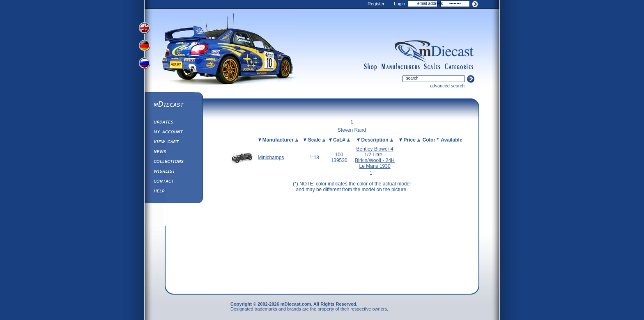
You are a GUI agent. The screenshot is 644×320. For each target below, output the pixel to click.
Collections (173, 162)
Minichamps (271, 158)
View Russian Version (145, 65)
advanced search (447, 86)
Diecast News (173, 153)
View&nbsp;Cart (173, 143)
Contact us (173, 182)
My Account (173, 133)
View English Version (145, 28)
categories (459, 67)
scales (432, 67)
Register (376, 4)
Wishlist (173, 172)
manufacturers (400, 67)
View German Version (145, 46)
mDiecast (173, 105)
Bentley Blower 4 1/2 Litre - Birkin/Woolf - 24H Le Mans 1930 (375, 158)
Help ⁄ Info (173, 192)
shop (371, 67)
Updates (173, 123)
